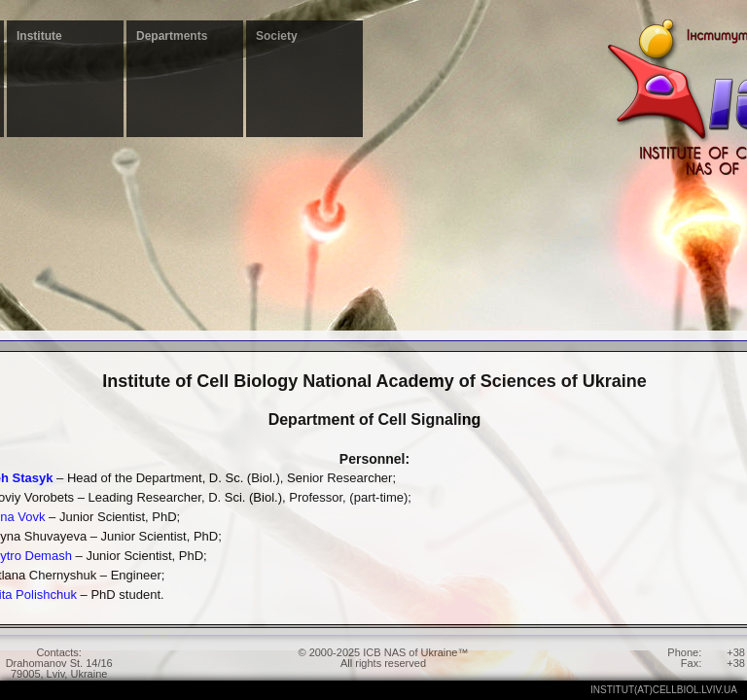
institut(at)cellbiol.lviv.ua (664, 690)
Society (277, 36)
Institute (39, 36)
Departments (172, 36)
